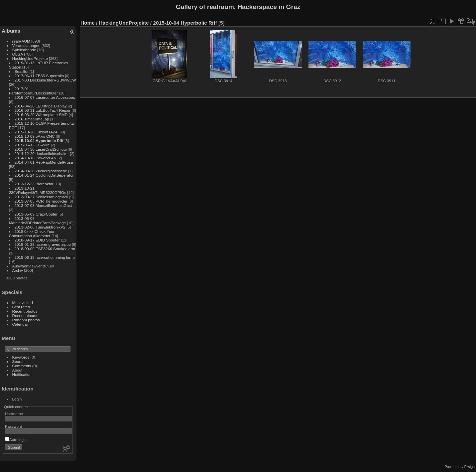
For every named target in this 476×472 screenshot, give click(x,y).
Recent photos (25, 311)
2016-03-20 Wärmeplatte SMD (41, 115)
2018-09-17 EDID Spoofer (37, 240)
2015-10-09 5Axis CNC (35, 136)
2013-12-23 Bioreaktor (34, 184)
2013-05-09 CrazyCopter (36, 214)
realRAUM (21, 41)
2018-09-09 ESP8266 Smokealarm (45, 249)
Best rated (21, 307)
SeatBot (22, 71)
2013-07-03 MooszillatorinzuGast (43, 205)
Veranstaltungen (26, 45)
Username (14, 414)
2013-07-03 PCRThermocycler (41, 201)
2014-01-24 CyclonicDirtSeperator (44, 175)
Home (88, 23)
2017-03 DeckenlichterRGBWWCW (45, 80)
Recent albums (25, 315)
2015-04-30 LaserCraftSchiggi (41, 149)
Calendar (20, 324)
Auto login (16, 440)
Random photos (26, 320)
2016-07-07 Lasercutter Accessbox (45, 97)
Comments (22, 366)
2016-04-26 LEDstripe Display (41, 106)
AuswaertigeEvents (29, 266)
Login (17, 399)
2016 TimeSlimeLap (32, 119)
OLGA (18, 54)
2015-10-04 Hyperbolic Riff (39, 141)
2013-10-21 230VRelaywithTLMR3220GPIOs (38, 190)
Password (14, 426)
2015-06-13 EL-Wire (32, 145)
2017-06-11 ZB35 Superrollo (39, 76)
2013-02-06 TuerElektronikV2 (40, 227)
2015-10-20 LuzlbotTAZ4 (36, 132)
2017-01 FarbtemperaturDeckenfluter (33, 91)
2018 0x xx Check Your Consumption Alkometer (32, 234)
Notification (22, 374)
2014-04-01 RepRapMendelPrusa (44, 162)
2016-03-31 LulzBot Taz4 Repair (43, 110)
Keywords (21, 357)
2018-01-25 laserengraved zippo (43, 244)
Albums (11, 31)
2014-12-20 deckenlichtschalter (42, 154)
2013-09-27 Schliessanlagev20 (42, 197)
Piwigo (470, 467)
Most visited (23, 303)
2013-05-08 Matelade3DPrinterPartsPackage (37, 221)
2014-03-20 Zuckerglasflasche (41, 171)
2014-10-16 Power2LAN (36, 158)
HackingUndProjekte (30, 58)
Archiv (18, 270)
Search (18, 361)
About (17, 370)
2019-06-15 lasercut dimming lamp (45, 257)
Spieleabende (24, 50)
